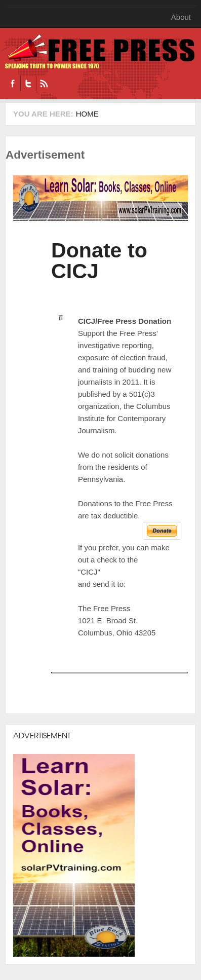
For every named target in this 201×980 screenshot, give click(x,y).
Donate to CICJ (99, 261)
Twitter (28, 84)
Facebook (13, 84)
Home (87, 114)
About (181, 17)
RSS (44, 84)
